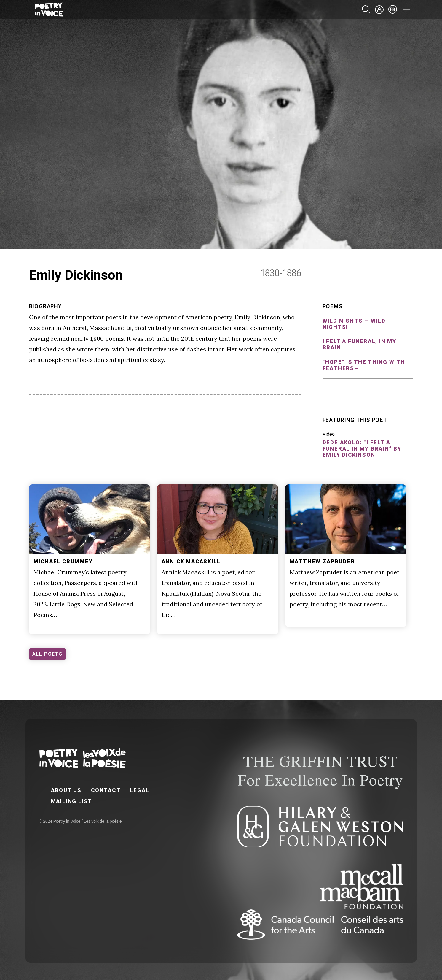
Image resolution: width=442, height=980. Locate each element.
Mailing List (72, 801)
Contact (106, 790)
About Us (66, 790)
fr (393, 9)
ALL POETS (47, 654)
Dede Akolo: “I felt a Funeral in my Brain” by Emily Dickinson (362, 449)
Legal (140, 790)
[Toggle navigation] (406, 9)
